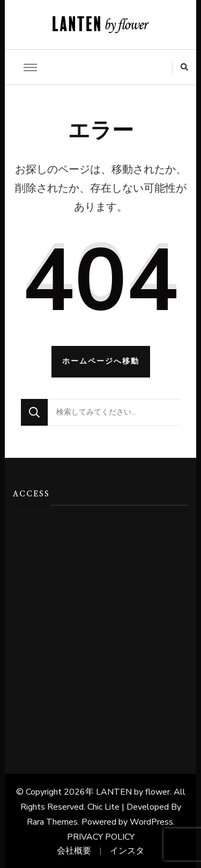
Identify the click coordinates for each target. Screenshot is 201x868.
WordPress (151, 822)
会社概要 (74, 851)
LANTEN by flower (133, 792)
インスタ (127, 851)
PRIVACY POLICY (101, 837)
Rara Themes (52, 822)
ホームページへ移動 (101, 361)
